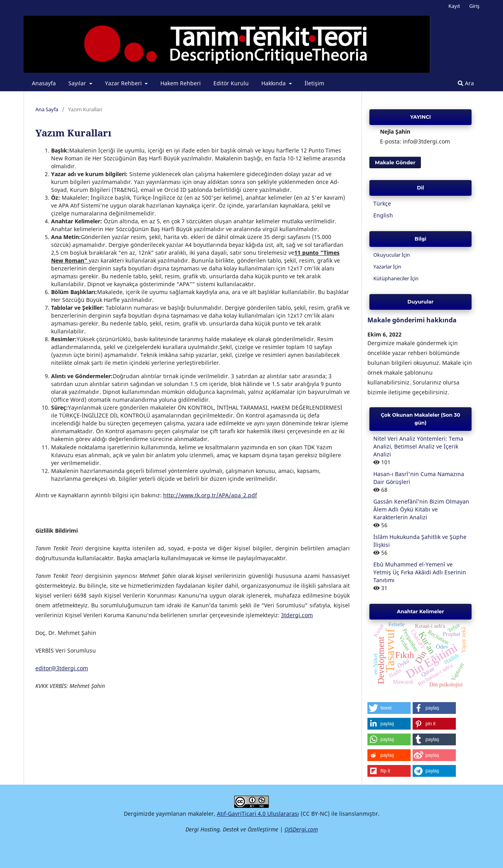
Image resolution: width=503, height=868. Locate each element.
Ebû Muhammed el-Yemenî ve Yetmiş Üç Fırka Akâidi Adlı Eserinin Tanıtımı (420, 572)
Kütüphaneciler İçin (396, 278)
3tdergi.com (297, 615)
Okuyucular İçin (392, 255)
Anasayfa (44, 83)
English (383, 215)
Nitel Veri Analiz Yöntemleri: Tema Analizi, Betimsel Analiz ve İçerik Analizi (418, 446)
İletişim (314, 83)
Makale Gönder (395, 162)
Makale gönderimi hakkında (412, 320)
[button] (389, 708)
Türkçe (382, 203)
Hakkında (274, 83)
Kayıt (454, 6)
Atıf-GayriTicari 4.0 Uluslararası (258, 814)
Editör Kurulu (231, 83)
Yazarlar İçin (387, 267)
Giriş (474, 6)
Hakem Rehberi (181, 83)
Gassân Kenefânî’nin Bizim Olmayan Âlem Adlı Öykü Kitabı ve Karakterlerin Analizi (421, 509)
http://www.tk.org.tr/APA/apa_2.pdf (210, 495)
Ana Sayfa (47, 109)
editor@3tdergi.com (62, 668)
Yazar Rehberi (124, 83)
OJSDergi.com (301, 829)
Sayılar (78, 83)
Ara (466, 83)
